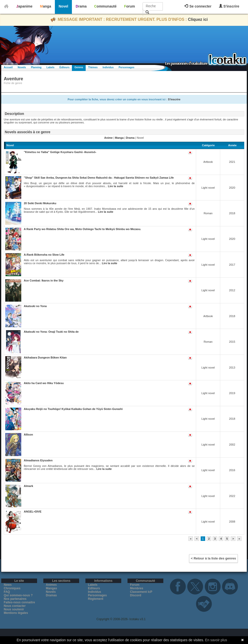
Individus (108, 67)
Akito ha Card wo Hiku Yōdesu (44, 383)
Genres (79, 67)
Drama (81, 6)
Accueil (8, 67)
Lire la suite (116, 186)
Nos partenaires (15, 599)
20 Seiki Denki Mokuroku (40, 203)
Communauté (105, 6)
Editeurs (94, 588)
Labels (51, 67)
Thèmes (93, 67)
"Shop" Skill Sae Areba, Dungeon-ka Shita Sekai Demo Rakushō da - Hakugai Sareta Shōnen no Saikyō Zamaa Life (99, 178)
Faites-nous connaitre (19, 602)
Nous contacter (15, 606)
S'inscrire (229, 6)
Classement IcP (141, 592)
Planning (36, 67)
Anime (108, 138)
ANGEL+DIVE (33, 512)
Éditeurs (64, 67)
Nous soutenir (14, 609)
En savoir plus (216, 640)
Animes (51, 585)
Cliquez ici (198, 19)
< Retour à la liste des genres (213, 558)
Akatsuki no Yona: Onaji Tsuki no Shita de (51, 332)
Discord (136, 595)
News (8, 585)
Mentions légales (16, 613)
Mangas (51, 588)
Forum (130, 6)
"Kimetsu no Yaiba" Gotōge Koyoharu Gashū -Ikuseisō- (60, 152)
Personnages (126, 67)
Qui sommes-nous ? (18, 595)
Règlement (96, 599)
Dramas (51, 595)
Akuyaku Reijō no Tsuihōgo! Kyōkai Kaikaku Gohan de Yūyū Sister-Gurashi (73, 409)
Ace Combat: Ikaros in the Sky (44, 280)
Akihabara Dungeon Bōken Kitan (45, 357)
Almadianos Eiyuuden (38, 460)
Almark (28, 486)
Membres (137, 588)
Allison (28, 435)
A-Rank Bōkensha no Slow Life (44, 255)
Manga (46, 6)
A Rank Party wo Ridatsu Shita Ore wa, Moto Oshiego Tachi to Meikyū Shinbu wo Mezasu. (82, 229)
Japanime (24, 6)
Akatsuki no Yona (35, 306)
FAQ (7, 592)
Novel (63, 6)
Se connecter (198, 6)
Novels (22, 67)
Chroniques (12, 588)
